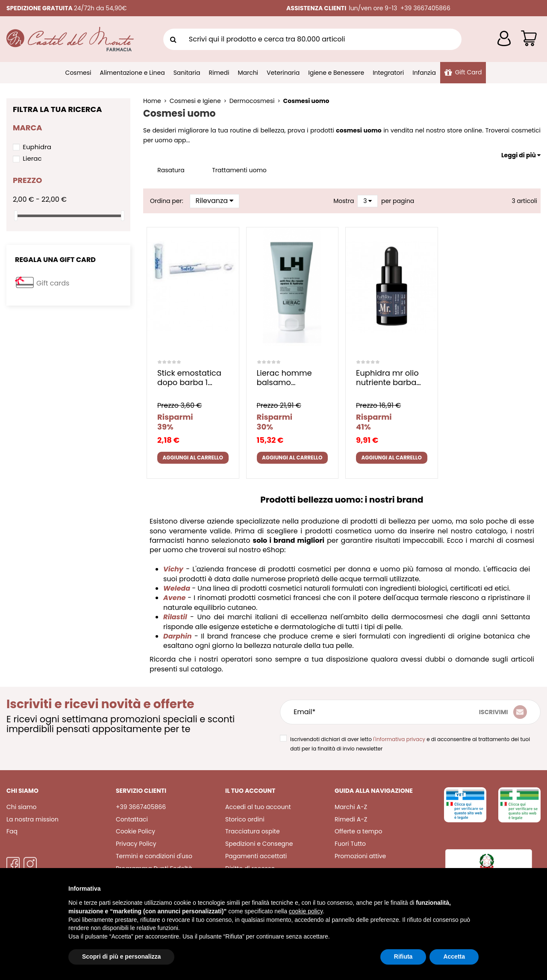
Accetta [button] (454, 956)
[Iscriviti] (503, 712)
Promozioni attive (360, 856)
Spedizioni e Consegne (259, 844)
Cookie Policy (135, 831)
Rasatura (171, 170)
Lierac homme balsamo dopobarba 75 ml (290, 378)
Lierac (32, 158)
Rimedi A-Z (351, 819)
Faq (12, 831)
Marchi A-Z (351, 807)
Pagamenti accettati (256, 856)
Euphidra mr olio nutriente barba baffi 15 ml (387, 378)
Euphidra (37, 147)
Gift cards (53, 283)
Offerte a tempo (358, 831)
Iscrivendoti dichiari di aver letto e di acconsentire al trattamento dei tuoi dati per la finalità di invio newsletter (410, 744)
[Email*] (367, 712)
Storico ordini (245, 819)
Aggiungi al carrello (193, 458)
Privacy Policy (136, 844)
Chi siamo (22, 807)
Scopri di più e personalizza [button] (121, 956)
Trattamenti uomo (239, 170)
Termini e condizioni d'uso (154, 856)
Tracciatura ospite (253, 831)
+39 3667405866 (141, 807)
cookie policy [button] (306, 911)
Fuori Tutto (350, 844)
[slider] (16, 216)
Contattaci (132, 819)
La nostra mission (32, 819)
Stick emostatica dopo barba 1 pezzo (189, 378)
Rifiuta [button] (403, 956)
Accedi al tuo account (258, 807)
